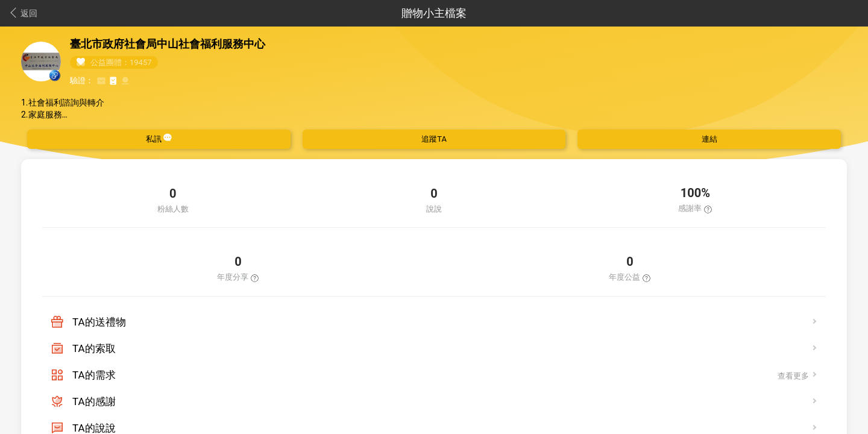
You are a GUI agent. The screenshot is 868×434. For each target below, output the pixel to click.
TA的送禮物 (99, 322)
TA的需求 (94, 375)
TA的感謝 (94, 401)
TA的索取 (94, 348)
